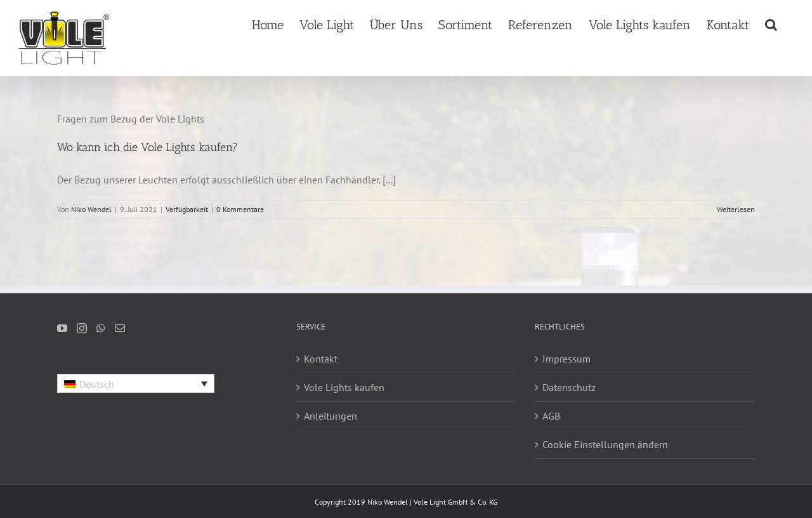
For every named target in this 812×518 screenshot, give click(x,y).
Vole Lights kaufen (344, 387)
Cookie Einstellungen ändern (605, 444)
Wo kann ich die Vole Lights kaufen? (147, 147)
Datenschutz (569, 387)
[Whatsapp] (101, 328)
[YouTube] (62, 328)
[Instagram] (82, 328)
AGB (551, 416)
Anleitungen (331, 416)
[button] (771, 24)
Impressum (566, 359)
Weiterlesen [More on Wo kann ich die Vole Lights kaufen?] (736, 209)
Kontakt (321, 359)
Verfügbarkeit (187, 209)
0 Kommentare (240, 209)
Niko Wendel (91, 209)
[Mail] (120, 328)
